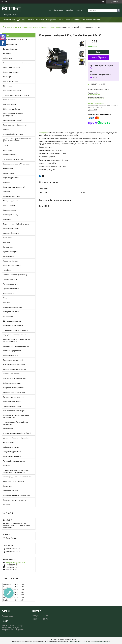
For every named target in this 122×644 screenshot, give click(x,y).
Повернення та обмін (55, 20)
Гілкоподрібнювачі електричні (15, 125)
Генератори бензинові (12, 67)
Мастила (7, 505)
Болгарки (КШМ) (9, 104)
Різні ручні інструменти (12, 456)
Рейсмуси (7, 242)
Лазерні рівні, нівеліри (12, 374)
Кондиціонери (9, 173)
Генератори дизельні (11, 72)
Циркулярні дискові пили (13, 307)
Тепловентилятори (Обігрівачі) (15, 275)
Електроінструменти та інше (35, 27)
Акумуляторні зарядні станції (15, 335)
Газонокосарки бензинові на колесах (17, 63)
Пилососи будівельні (11, 233)
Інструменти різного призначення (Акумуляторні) (16, 416)
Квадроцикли (8, 442)
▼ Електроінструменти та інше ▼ (16, 95)
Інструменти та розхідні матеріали (17, 495)
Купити (98, 52)
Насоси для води (10, 210)
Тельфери (7, 270)
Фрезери (7, 302)
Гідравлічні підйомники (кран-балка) (17, 433)
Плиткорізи (8, 238)
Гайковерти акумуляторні (13, 360)
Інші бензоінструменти (12, 91)
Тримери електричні (11, 289)
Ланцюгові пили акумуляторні (15, 378)
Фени (5, 298)
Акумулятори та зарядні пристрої (16, 346)
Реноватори (8, 247)
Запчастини (8, 486)
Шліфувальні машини (11, 312)
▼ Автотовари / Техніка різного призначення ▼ (16, 423)
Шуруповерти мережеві (12, 321)
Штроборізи (8, 316)
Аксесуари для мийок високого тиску (17, 477)
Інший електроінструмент (13, 326)
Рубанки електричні (11, 252)
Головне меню (9, 20)
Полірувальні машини (11, 229)
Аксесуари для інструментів (14, 481)
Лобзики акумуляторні (12, 383)
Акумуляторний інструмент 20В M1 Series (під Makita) (17, 340)
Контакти (40, 20)
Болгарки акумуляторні (12, 351)
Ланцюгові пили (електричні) (14, 187)
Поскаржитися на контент (79, 642)
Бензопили (7, 54)
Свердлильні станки (11, 261)
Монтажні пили (9, 205)
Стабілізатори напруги (12, 265)
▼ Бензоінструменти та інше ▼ (15, 40)
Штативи (7, 466)
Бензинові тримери (11, 49)
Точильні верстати (10, 284)
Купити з (98, 58)
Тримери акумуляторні (12, 406)
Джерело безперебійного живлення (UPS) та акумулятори (17, 140)
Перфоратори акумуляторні (14, 392)
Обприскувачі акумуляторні (14, 388)
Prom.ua (73, 639)
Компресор (44, 133)
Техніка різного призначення (14, 461)
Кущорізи (7, 182)
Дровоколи (8, 150)
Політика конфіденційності (100, 642)
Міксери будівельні (10, 201)
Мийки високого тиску (12, 196)
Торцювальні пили (10, 279)
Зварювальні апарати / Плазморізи (17, 164)
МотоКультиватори (11, 81)
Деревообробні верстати (13, 134)
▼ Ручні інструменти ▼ (12, 452)
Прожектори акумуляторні (14, 397)
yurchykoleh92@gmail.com (15, 563)
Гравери (6, 129)
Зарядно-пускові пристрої (13, 159)
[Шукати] (118, 10)
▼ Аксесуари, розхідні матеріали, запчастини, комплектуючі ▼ (16, 471)
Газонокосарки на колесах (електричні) (13, 115)
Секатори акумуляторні (12, 401)
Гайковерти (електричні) (13, 120)
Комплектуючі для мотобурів (15, 500)
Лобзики (7, 192)
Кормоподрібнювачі (11, 178)
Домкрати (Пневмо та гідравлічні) (16, 438)
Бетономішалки (9, 100)
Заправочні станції (10, 155)
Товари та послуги (14, 27)
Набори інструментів (11, 447)
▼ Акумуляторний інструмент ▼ (16, 330)
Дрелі (5, 145)
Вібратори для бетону (12, 109)
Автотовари (8, 429)
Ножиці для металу (11, 215)
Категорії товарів (73, 20)
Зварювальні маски (11, 491)
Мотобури (7, 77)
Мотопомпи (8, 86)
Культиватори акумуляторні (14, 365)
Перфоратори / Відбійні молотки (16, 224)
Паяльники (7, 219)
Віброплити (8, 58)
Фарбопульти (8, 293)
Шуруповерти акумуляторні (14, 411)
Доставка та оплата (25, 20)
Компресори (54, 27)
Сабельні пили (9, 256)
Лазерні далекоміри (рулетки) (15, 369)
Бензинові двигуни (10, 44)
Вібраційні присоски (11, 355)
